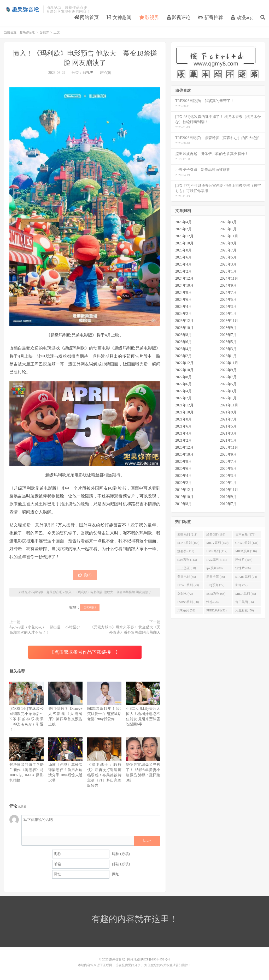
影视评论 (179, 17)
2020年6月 (183, 469)
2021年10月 (184, 413)
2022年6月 (183, 384)
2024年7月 (228, 293)
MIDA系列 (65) (246, 594)
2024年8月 (183, 293)
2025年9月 (228, 244)
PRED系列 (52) (217, 611)
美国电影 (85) (187, 577)
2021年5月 (228, 427)
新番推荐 (211, 17)
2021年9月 (228, 413)
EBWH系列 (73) (188, 585)
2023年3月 (228, 349)
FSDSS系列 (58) (188, 602)
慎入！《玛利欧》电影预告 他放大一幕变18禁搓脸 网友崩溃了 (108, 592)
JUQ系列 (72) (215, 585)
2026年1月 (228, 229)
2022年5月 (228, 384)
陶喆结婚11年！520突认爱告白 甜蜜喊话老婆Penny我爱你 (104, 714)
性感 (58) (212, 602)
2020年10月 (184, 455)
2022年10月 (184, 370)
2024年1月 (228, 314)
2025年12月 (184, 236)
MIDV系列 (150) (217, 543)
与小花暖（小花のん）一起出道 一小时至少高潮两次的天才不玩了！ (45, 630)
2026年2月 (183, 229)
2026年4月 (183, 222)
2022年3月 (228, 391)
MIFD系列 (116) (246, 551)
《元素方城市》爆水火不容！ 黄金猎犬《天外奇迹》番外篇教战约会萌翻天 (125, 630)
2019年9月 (228, 497)
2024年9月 (228, 286)
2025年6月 (183, 258)
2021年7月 (228, 420)
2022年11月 (229, 363)
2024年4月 (183, 307)
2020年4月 (183, 476)
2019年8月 (183, 504)
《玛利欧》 (90, 608)
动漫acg (242, 17)
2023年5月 (228, 342)
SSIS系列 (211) (187, 534)
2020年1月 (228, 483)
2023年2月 (183, 356)
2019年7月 (228, 504)
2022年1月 (228, 398)
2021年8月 (183, 420)
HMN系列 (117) (217, 551)
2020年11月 (229, 448)
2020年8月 (183, 462)
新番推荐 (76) (216, 577)
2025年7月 (228, 251)
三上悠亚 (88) (187, 568)
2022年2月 (183, 398)
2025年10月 (184, 244)
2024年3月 (228, 307)
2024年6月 (183, 300)
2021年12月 (184, 405)
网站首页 (87, 17)
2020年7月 (228, 462)
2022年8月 (183, 377)
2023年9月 (228, 328)
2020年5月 (228, 469)
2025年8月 (183, 251)
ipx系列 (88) (214, 568)
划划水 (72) (185, 594)
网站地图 (133, 960)
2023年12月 (184, 321)
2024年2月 (183, 314)
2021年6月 (183, 427)
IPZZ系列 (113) (217, 560)
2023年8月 (183, 335)
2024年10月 (184, 286)
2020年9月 (228, 455)
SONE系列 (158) (188, 543)
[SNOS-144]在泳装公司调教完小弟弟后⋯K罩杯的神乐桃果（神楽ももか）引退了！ (27, 719)
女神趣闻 (119, 17)
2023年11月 (229, 321)
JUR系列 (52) (186, 611)
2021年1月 (228, 441)
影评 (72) (241, 585)
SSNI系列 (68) (216, 594)
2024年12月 (184, 279)
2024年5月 (228, 300)
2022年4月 (183, 391)
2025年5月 (228, 258)
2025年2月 (183, 272)
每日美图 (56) (245, 602)
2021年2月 (183, 441)
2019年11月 (229, 490)
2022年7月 (228, 377)
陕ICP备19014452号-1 (155, 960)
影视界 (149, 17)
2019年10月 (184, 497)
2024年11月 (229, 279)
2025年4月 (183, 265)
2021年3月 (228, 434)
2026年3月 (228, 222)
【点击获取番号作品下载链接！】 (85, 652)
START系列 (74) (246, 577)
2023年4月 (183, 349)
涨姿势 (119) (186, 551)
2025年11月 (229, 236)
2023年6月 (183, 342)
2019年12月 (184, 490)
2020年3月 (228, 476)
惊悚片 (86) (243, 568)
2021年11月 (229, 405)
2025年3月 (228, 265)
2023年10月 (184, 328)
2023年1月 (228, 356)
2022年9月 (228, 370)
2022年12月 (184, 363)
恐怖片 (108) (244, 560)
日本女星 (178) (245, 534)
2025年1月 (228, 272)
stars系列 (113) (187, 560)
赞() (85, 575)
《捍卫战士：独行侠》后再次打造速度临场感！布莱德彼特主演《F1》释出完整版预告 (104, 775)
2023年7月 (228, 335)
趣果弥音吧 (22, 9)
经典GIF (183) (216, 534)
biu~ (147, 840)
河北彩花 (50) (245, 611)
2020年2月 (183, 483)
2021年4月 (183, 434)
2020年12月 (184, 448)
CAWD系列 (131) (247, 543)
